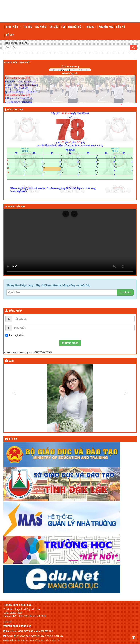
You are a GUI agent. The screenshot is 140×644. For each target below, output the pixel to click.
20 (34, 169)
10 (106, 161)
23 (88, 169)
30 (88, 173)
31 (106, 173)
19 (16, 169)
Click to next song (70, 66)
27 (34, 173)
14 (52, 165)
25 (124, 169)
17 (106, 165)
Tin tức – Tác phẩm (35, 27)
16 (88, 165)
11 (124, 161)
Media (91, 27)
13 (34, 165)
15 (70, 165)
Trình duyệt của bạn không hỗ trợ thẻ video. (70, 242)
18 (124, 165)
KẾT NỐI (13, 439)
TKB (63, 27)
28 (52, 173)
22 (70, 169)
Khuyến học (106, 27)
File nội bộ (76, 27)
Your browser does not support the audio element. (70, 70)
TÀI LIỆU (54, 27)
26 (16, 173)
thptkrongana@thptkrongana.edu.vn (38, 636)
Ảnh (11, 361)
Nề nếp (10, 35)
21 (52, 169)
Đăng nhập (15, 311)
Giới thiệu (13, 27)
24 (106, 169)
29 (70, 173)
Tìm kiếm (125, 292)
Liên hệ (120, 27)
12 (16, 165)
